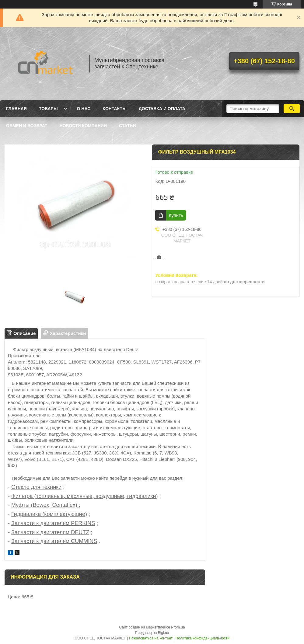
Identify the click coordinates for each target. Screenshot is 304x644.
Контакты (114, 109)
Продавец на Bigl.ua (152, 633)
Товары (48, 109)
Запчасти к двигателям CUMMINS (54, 541)
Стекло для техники (36, 487)
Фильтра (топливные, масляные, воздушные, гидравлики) (84, 496)
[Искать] (292, 109)
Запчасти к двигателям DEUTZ (50, 532)
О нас (84, 109)
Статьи (128, 126)
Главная (16, 109)
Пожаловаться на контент (151, 638)
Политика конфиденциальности (203, 638)
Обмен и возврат (27, 126)
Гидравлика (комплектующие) (49, 514)
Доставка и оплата (162, 109)
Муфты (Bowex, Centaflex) (45, 505)
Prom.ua (178, 627)
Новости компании (83, 126)
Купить (176, 215)
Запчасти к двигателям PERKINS (53, 523)
